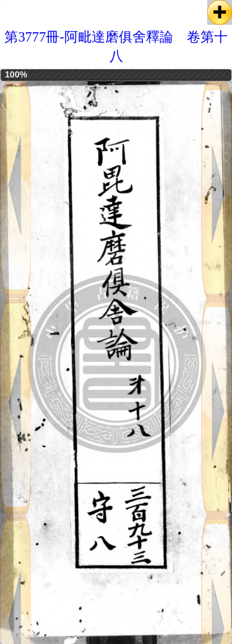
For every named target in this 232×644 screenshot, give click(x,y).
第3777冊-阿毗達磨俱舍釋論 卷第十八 (116, 46)
